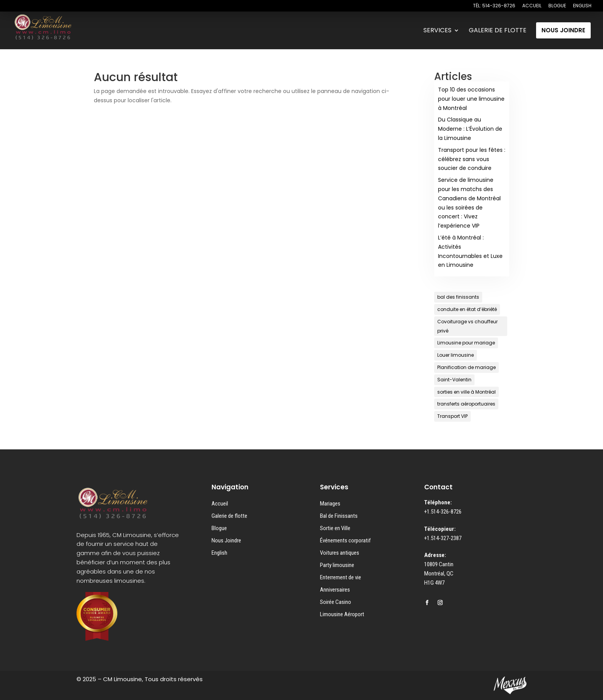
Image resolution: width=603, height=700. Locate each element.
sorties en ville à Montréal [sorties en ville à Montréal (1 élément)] (466, 392)
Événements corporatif (345, 540)
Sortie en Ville (335, 528)
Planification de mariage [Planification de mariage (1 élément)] (466, 367)
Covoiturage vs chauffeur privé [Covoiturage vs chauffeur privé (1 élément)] (467, 326)
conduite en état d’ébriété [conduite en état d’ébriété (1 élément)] (467, 309)
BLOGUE (557, 6)
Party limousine (337, 565)
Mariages (330, 504)
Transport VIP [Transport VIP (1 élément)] (452, 416)
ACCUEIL (532, 6)
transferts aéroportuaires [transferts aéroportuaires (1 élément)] (466, 404)
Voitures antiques (340, 553)
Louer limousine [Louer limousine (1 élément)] (456, 355)
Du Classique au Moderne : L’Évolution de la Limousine (470, 129)
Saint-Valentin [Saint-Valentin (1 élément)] (454, 380)
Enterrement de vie (341, 577)
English (219, 553)
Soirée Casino (336, 602)
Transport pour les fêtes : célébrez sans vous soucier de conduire (472, 159)
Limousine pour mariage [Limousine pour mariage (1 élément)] (466, 343)
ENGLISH (582, 6)
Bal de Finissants (339, 516)
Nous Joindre (226, 540)
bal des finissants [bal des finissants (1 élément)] (458, 297)
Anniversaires (335, 590)
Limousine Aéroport (342, 614)
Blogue (219, 528)
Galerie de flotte (229, 516)
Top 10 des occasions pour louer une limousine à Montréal (471, 99)
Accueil (220, 504)
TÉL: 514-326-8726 (494, 6)
